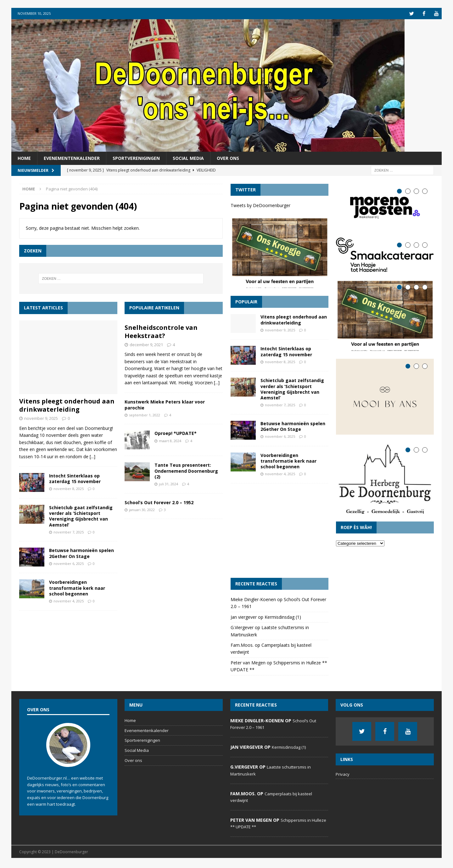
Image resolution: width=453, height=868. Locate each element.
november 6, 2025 (69, 563)
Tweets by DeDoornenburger (260, 205)
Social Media (188, 158)
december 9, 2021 (146, 344)
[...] (92, 456)
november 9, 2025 (41, 418)
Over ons (228, 158)
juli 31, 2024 (168, 484)
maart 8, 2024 (170, 440)
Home (24, 158)
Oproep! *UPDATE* (176, 433)
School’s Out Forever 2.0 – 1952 (159, 502)
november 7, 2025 (69, 532)
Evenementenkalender (72, 158)
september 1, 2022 (145, 415)
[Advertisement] (280, 533)
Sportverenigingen (136, 158)
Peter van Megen (248, 665)
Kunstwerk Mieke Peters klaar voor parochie (165, 405)
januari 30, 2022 (142, 509)
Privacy (343, 776)
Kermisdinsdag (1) (283, 619)
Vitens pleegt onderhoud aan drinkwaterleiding (67, 405)
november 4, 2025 (69, 601)
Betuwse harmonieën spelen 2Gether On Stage (81, 553)
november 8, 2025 (69, 489)
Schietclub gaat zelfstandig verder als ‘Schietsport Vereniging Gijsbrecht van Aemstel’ (81, 516)
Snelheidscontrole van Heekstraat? (161, 331)
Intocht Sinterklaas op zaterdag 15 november (75, 478)
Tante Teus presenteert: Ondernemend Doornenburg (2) (186, 471)
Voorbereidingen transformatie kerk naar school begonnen (77, 588)
